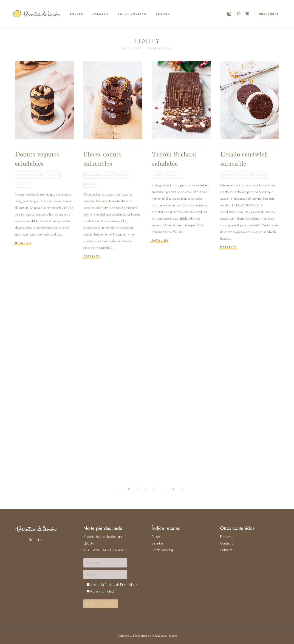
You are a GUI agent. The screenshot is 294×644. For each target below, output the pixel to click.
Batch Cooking (162, 550)
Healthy (22, 184)
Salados (158, 543)
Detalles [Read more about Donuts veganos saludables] (23, 243)
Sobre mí (227, 550)
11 (172, 489)
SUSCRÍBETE (269, 14)
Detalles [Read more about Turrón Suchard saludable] (160, 241)
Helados (260, 175)
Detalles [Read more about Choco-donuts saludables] (92, 257)
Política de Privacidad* (121, 585)
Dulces (54, 175)
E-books (226, 537)
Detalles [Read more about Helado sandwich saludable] (229, 247)
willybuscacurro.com (164, 636)
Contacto (227, 543)
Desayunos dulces (30, 175)
